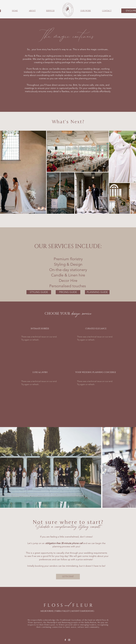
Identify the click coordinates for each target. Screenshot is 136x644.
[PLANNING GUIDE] (97, 292)
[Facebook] (65, 640)
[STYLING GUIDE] (39, 292)
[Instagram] (69, 640)
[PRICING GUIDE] (68, 292)
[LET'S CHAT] (68, 577)
